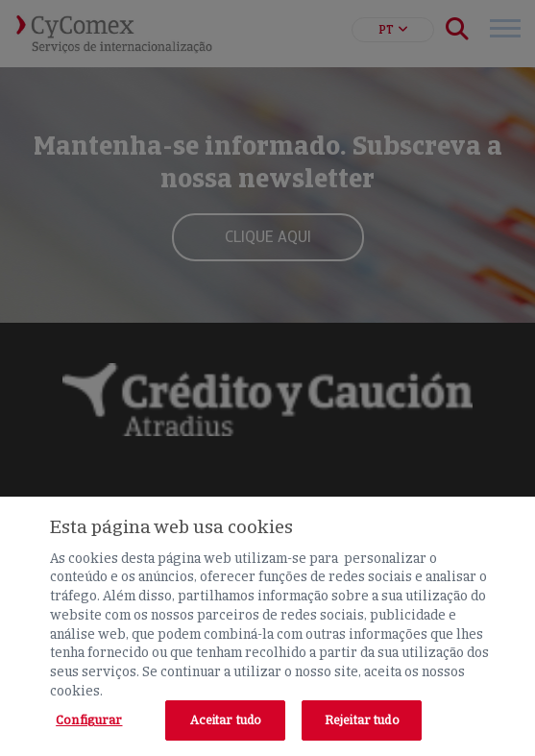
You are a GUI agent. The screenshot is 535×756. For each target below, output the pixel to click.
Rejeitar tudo (362, 720)
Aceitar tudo (226, 720)
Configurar (89, 720)
